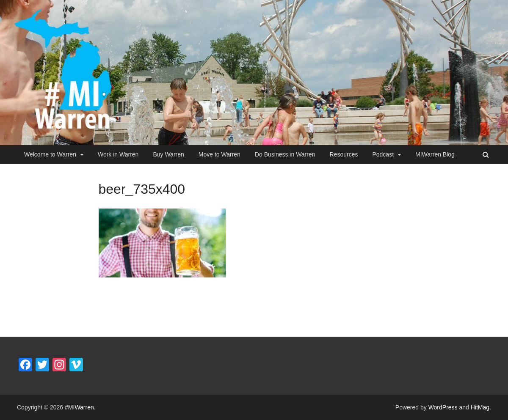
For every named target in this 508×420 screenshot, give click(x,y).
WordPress (443, 407)
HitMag (480, 407)
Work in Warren (118, 154)
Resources (344, 154)
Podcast (383, 154)
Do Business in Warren (285, 154)
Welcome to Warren (50, 154)
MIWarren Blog (435, 154)
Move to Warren (219, 154)
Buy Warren (168, 154)
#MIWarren (79, 407)
